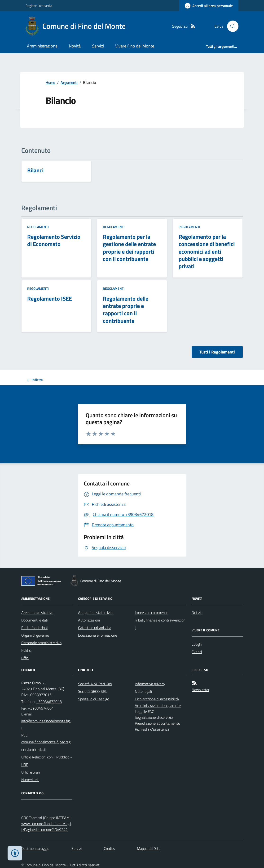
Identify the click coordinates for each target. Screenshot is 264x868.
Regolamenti (38, 227)
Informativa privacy (150, 684)
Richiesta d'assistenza (152, 729)
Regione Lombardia (39, 6)
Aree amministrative (37, 613)
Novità (75, 46)
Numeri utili (30, 780)
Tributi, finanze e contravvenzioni (160, 624)
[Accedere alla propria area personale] (209, 6)
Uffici (25, 658)
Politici (26, 650)
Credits (109, 848)
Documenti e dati (35, 620)
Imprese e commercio (152, 613)
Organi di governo (35, 635)
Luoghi (197, 644)
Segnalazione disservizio (154, 717)
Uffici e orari (31, 772)
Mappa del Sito (149, 848)
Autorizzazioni (89, 620)
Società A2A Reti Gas (95, 684)
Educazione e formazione (98, 635)
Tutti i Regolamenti (217, 352)
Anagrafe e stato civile (96, 613)
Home (50, 82)
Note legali (143, 691)
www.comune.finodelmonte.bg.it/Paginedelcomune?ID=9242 (46, 827)
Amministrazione (42, 46)
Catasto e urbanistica (95, 628)
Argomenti (69, 82)
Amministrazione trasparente (158, 706)
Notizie (197, 613)
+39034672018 (49, 702)
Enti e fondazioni (34, 628)
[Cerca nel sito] (231, 26)
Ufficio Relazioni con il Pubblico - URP (47, 761)
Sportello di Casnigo (94, 699)
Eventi (197, 652)
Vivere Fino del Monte (135, 46)
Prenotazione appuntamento (157, 723)
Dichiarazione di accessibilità (157, 699)
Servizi (98, 46)
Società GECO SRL (93, 691)
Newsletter (200, 690)
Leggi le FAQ (145, 711)
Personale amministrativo (41, 643)
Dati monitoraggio (35, 848)
